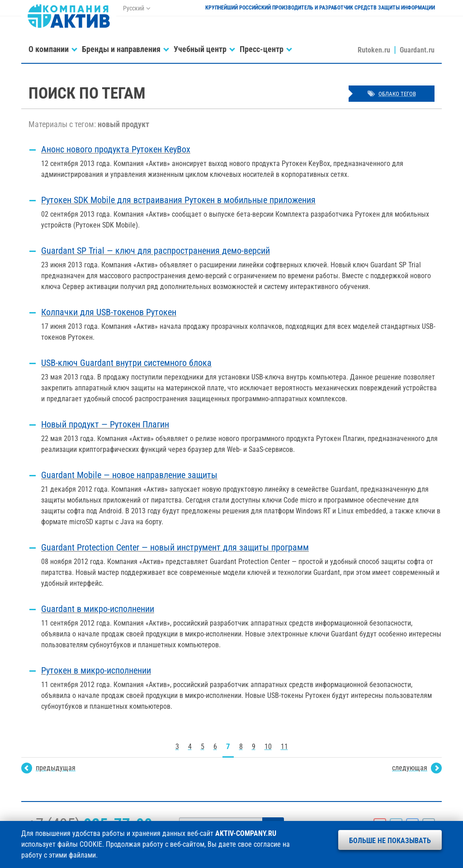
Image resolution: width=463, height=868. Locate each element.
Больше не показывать (390, 841)
